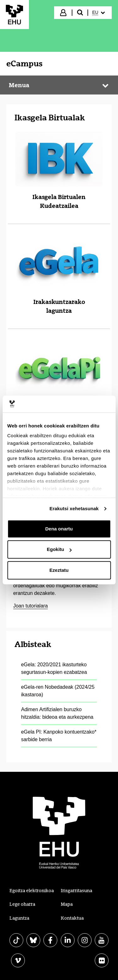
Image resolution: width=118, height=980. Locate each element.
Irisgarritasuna (76, 891)
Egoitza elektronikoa (32, 891)
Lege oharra (22, 904)
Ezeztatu (59, 570)
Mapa (67, 904)
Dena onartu (59, 529)
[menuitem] (99, 13)
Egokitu (59, 549)
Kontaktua (72, 918)
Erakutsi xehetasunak (74, 508)
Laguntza (19, 918)
